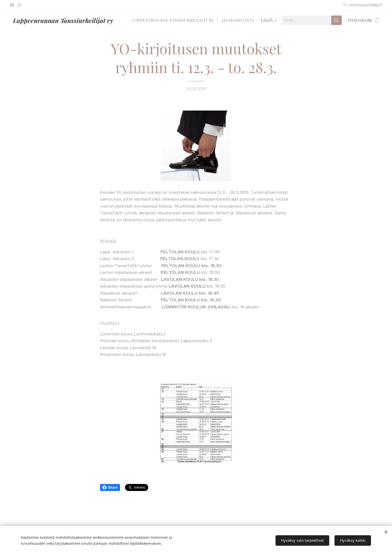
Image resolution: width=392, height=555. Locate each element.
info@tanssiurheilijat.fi (365, 5)
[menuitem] (175, 20)
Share (110, 487)
